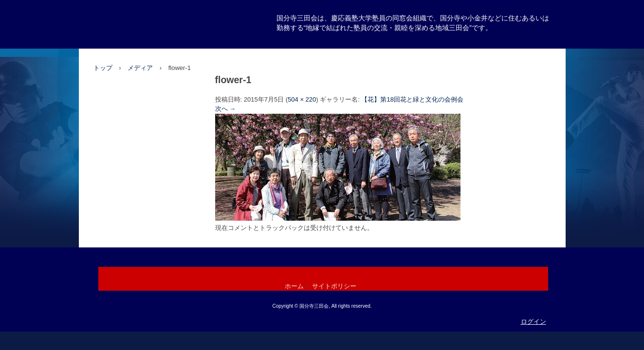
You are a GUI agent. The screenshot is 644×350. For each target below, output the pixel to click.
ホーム (294, 286)
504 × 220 (302, 99)
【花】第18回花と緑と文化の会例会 (412, 99)
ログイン (534, 322)
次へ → (226, 109)
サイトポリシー (334, 286)
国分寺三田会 (131, 47)
